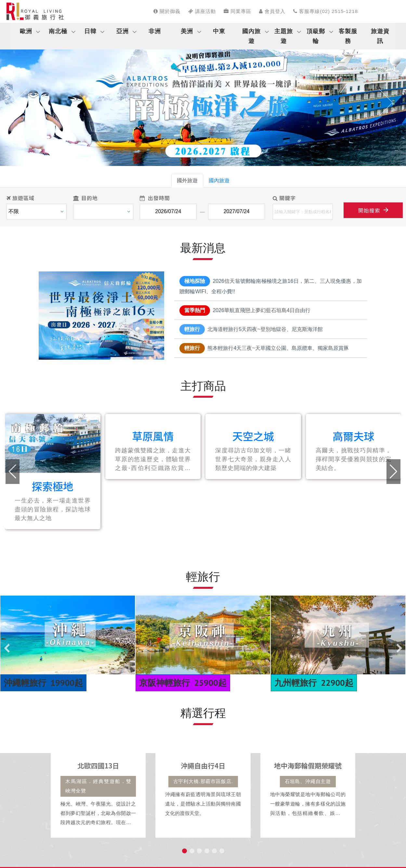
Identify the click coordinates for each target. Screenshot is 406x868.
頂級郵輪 (316, 36)
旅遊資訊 (380, 36)
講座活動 (202, 11)
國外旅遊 (187, 180)
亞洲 (123, 31)
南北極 (58, 31)
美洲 (187, 31)
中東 (219, 31)
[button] (20, 103)
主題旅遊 (284, 36)
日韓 (90, 31)
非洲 (155, 31)
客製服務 (348, 36)
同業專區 (237, 11)
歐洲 (26, 31)
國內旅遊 (251, 36)
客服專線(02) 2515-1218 (326, 11)
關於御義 (167, 11)
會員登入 (272, 11)
